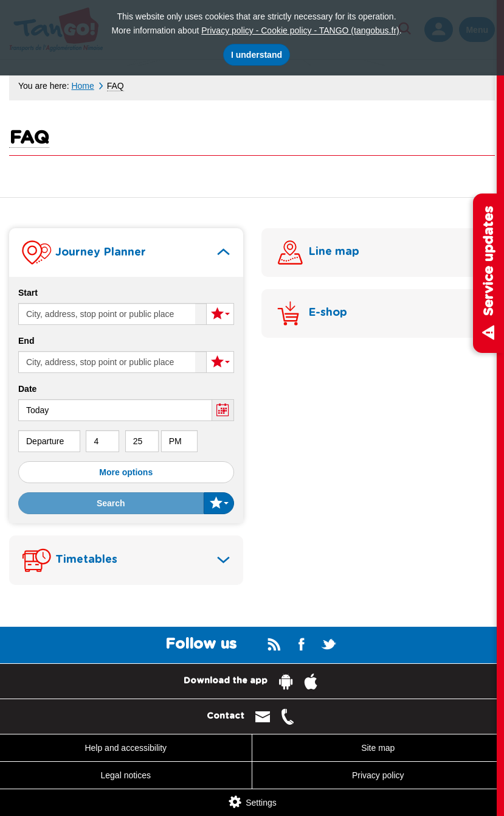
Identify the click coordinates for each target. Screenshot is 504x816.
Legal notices (126, 775)
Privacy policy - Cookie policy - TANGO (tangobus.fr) (300, 30)
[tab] (126, 253)
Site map (378, 748)
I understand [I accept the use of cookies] (257, 55)
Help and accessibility (126, 748)
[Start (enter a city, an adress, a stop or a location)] (113, 314)
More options (126, 472)
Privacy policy (378, 775)
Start (28, 293)
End (26, 341)
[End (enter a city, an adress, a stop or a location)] (113, 362)
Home (82, 86)
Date (27, 389)
